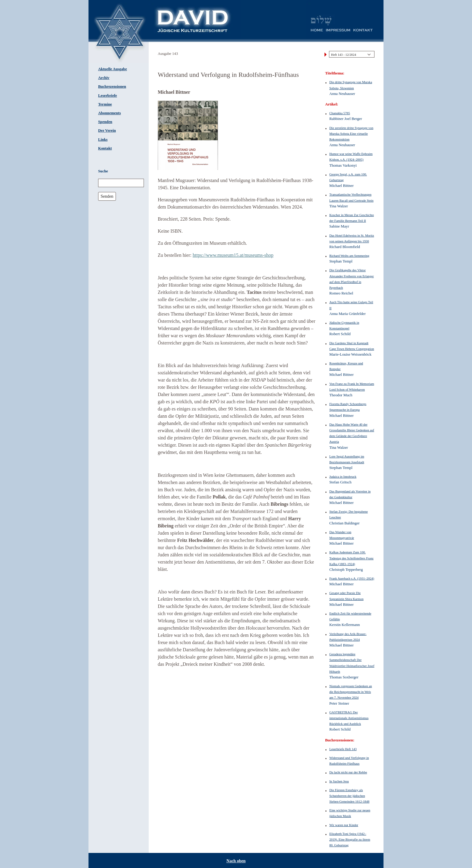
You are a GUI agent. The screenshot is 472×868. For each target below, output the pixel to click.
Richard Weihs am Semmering (349, 256)
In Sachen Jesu (339, 781)
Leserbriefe (108, 96)
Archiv (104, 78)
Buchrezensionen (112, 86)
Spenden (105, 122)
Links (103, 140)
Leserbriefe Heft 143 (343, 749)
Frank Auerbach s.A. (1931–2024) (352, 578)
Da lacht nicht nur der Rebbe (348, 772)
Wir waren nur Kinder (344, 825)
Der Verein (107, 131)
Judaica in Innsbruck (343, 476)
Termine (105, 104)
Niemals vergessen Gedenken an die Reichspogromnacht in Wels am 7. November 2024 (351, 692)
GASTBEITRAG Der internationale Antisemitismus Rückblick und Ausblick (349, 718)
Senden (107, 196)
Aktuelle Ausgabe (113, 69)
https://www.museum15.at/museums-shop (233, 255)
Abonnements (109, 113)
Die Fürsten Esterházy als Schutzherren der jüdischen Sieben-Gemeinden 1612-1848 (349, 796)
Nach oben (236, 861)
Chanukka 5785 (340, 113)
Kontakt (105, 148)
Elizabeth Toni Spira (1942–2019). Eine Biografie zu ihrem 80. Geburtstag (350, 839)
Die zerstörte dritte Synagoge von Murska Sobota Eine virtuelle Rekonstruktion (351, 134)
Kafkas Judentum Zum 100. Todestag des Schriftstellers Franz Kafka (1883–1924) (351, 558)
